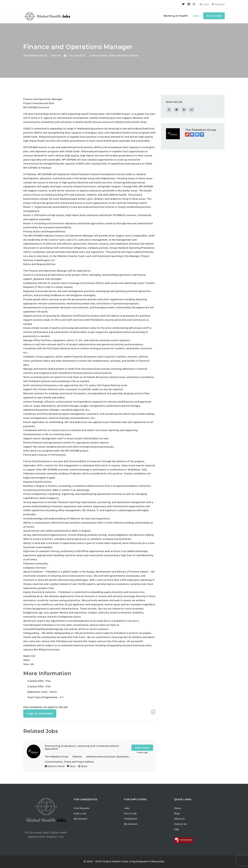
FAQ (177, 829)
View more (142, 748)
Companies (131, 819)
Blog (177, 814)
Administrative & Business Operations (108, 757)
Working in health (176, 16)
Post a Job (214, 16)
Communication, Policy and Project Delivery (114, 56)
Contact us (180, 824)
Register (218, 4)
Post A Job (130, 814)
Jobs (196, 16)
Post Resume (82, 808)
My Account (81, 819)
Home (178, 808)
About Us (179, 819)
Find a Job (80, 814)
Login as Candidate (40, 713)
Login (204, 4)
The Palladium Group (201, 130)
